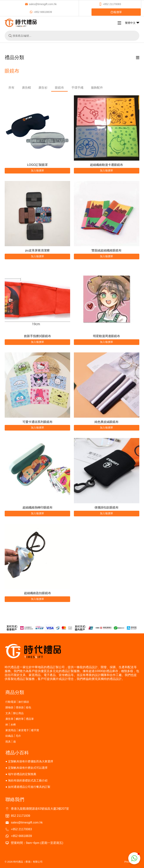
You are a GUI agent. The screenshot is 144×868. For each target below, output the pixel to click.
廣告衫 (43, 88)
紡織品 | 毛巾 (13, 736)
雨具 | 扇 (10, 742)
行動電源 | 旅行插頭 (17, 702)
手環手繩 (77, 88)
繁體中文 (132, 23)
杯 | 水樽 (10, 725)
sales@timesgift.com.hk (41, 4)
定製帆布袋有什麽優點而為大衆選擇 (31, 761)
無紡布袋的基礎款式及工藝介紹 (28, 780)
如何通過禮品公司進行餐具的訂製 (29, 787)
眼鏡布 (59, 88)
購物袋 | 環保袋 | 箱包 (18, 707)
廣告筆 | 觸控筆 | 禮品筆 (20, 719)
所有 (11, 88)
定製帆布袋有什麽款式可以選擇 (28, 768)
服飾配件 (97, 88)
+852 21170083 (110, 4)
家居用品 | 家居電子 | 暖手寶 (22, 730)
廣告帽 (26, 88)
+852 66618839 (41, 12)
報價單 (116, 12)
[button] (134, 858)
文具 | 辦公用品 (14, 713)
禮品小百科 (17, 753)
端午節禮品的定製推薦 (22, 774)
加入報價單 (37, 170)
